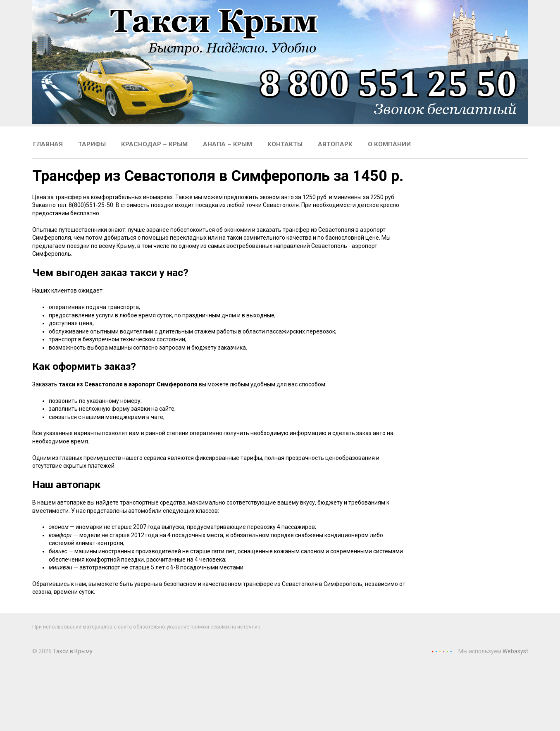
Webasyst (515, 651)
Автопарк (335, 144)
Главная (48, 144)
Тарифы (92, 144)
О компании (389, 144)
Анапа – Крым (228, 144)
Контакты (285, 144)
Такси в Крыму (73, 651)
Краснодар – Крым (154, 144)
